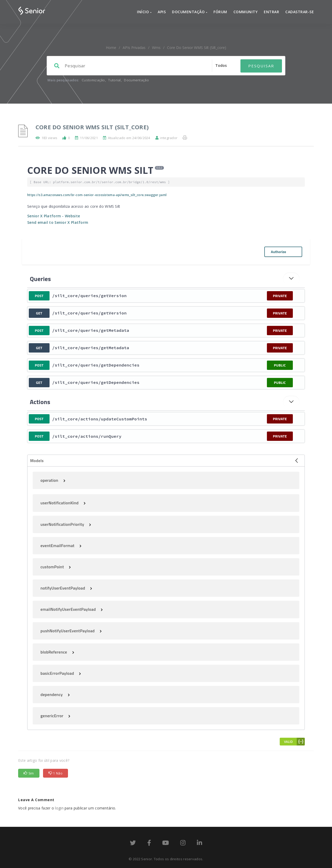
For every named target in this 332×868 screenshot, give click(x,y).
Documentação (190, 12)
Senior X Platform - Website (54, 216)
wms (156, 48)
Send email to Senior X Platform (58, 222)
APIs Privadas (134, 48)
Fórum (220, 12)
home (111, 48)
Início (144, 12)
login (59, 808)
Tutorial (114, 80)
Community (246, 12)
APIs (162, 12)
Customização (93, 80)
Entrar (271, 12)
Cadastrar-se (300, 12)
